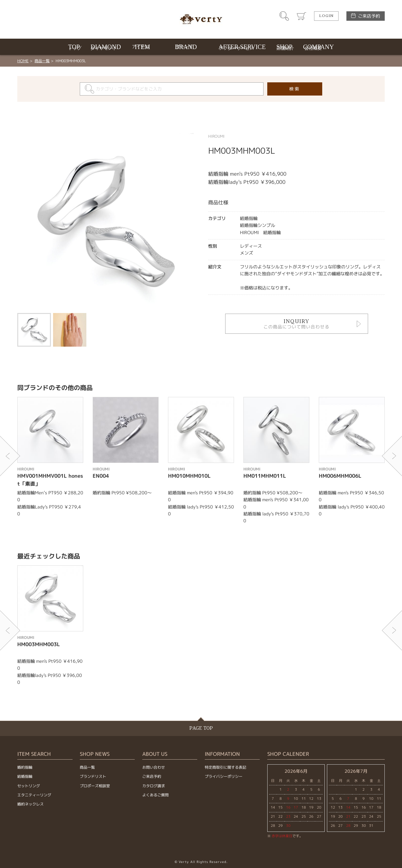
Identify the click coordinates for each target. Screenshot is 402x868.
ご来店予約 (369, 16)
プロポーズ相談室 (95, 786)
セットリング (29, 786)
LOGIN (326, 16)
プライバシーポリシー (224, 776)
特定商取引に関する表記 (225, 767)
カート (301, 16)
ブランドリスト (93, 776)
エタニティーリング (34, 795)
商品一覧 (42, 61)
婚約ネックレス (30, 804)
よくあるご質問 (155, 795)
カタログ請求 (154, 786)
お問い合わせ (154, 767)
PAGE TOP (201, 728)
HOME (23, 61)
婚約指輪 (25, 767)
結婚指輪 (25, 776)
